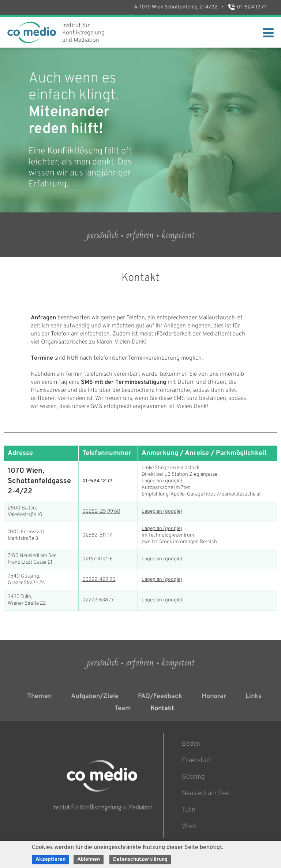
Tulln (189, 810)
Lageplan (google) (162, 481)
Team (123, 709)
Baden (191, 744)
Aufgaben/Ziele (95, 696)
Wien (189, 826)
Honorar (214, 696)
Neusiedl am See (205, 793)
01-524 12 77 (247, 7)
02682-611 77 (97, 535)
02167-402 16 (98, 559)
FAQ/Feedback (160, 696)
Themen (39, 696)
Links (254, 696)
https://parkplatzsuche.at (233, 494)
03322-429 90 (99, 580)
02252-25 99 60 (101, 511)
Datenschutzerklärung (140, 859)
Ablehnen (89, 859)
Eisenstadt (197, 761)
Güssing (193, 777)
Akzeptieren (50, 859)
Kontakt (162, 709)
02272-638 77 (98, 600)
